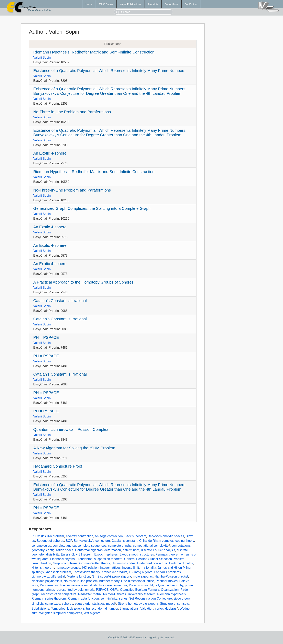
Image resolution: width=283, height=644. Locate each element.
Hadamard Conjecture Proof (58, 466)
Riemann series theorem (49, 598)
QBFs (114, 590)
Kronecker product (114, 572)
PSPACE (102, 590)
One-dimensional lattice (137, 581)
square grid (83, 604)
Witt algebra (92, 613)
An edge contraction (109, 536)
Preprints (153, 4)
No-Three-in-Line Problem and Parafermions (72, 112)
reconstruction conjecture (59, 594)
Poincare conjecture (113, 585)
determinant (131, 550)
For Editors (191, 4)
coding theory (185, 541)
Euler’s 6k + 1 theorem (77, 554)
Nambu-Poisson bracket (171, 576)
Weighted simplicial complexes (61, 613)
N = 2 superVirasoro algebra (111, 576)
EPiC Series (106, 4)
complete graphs (120, 546)
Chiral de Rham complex (156, 541)
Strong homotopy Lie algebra (138, 604)
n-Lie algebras (143, 576)
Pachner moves (167, 581)
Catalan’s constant (125, 541)
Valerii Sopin (42, 58)
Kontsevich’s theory (86, 572)
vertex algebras (166, 609)
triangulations (129, 609)
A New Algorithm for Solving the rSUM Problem (74, 448)
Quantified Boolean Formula (140, 590)
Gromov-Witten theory (94, 563)
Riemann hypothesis (171, 594)
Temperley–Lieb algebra (68, 609)
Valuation (147, 609)
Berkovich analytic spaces (166, 536)
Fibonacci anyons (62, 559)
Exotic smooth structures (137, 554)
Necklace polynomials (47, 581)
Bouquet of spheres (50, 541)
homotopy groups (68, 568)
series (123, 598)
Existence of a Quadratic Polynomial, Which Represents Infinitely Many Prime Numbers (109, 71)
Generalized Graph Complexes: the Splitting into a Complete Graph (92, 208)
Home (89, 4)
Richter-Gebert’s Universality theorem (129, 594)
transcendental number (102, 609)
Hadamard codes (123, 563)
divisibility (53, 554)
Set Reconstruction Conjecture (150, 598)
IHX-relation (90, 568)
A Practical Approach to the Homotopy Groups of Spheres (83, 282)
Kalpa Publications (130, 4)
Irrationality (148, 568)
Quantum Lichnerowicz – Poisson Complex (71, 429)
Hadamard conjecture (152, 563)
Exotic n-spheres (106, 554)
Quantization (170, 590)
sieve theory (182, 598)
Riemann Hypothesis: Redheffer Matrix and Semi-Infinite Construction (94, 52)
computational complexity (151, 546)
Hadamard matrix (181, 563)
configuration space (60, 550)
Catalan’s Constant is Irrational (60, 301)
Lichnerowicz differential (48, 576)
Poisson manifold (141, 585)
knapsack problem (58, 572)
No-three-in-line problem (81, 581)
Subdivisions (40, 609)
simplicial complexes (46, 604)
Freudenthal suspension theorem (99, 559)
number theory (109, 581)
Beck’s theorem (135, 536)
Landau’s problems (168, 572)
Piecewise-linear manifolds (79, 585)
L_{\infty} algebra (141, 572)
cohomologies (41, 546)
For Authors (171, 4)
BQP (69, 541)
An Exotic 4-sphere (50, 153)
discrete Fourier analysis (158, 550)
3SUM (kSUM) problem (48, 536)
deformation (113, 550)
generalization (41, 563)
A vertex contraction (79, 536)
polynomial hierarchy (169, 585)
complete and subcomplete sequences (79, 546)
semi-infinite (109, 598)
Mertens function (78, 576)
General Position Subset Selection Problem (154, 559)
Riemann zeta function (83, 598)
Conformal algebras (89, 550)
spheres (68, 604)
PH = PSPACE (46, 337)
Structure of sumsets (174, 604)
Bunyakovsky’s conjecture (92, 541)
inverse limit (130, 568)
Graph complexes (65, 563)
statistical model (104, 604)
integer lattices (110, 568)
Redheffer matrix (90, 594)
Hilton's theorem (43, 568)
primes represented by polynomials (70, 590)
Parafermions (49, 585)
